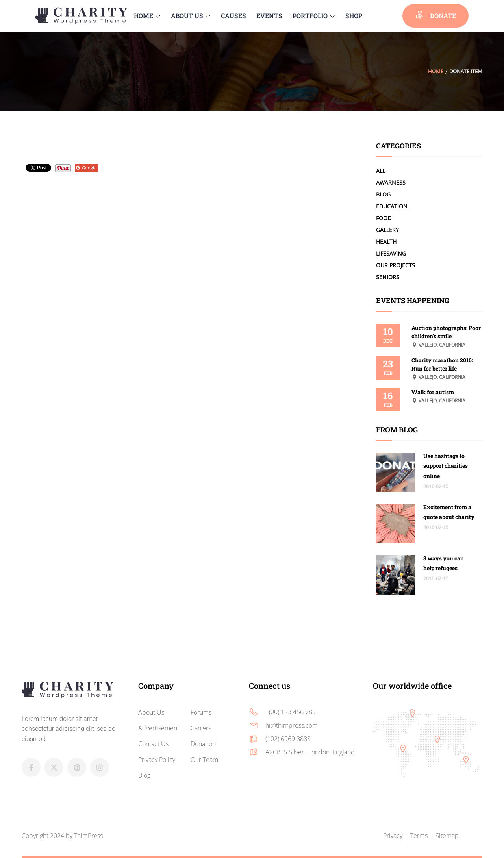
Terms (419, 836)
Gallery (387, 230)
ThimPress (88, 836)
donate (435, 15)
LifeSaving (391, 253)
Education (392, 206)
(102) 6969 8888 (288, 739)
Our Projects (396, 265)
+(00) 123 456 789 (291, 712)
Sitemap (447, 836)
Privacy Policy (157, 760)
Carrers (201, 728)
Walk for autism (433, 392)
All (381, 171)
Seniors (388, 277)
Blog (383, 194)
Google (86, 168)
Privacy (393, 836)
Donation (203, 744)
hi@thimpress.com (292, 725)
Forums (201, 712)
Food (384, 218)
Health (386, 242)
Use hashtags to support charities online (446, 466)
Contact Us (153, 744)
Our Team (204, 760)
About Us (151, 712)
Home (436, 71)
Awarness (391, 183)
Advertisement (159, 728)
